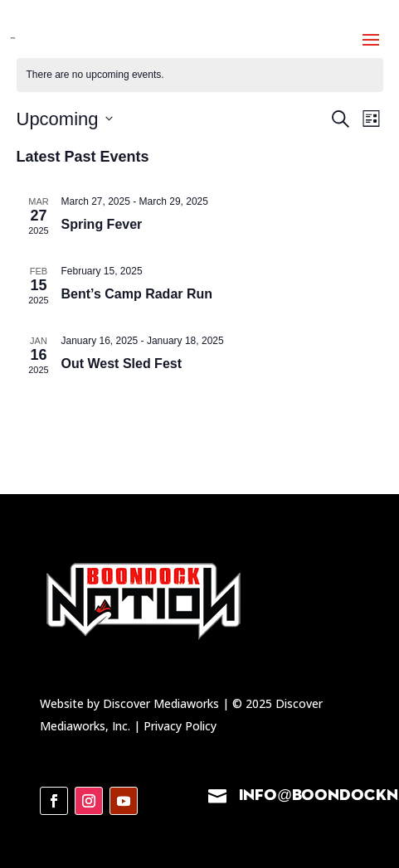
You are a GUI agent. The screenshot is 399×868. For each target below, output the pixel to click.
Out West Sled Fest (122, 364)
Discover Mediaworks (163, 703)
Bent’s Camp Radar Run (137, 294)
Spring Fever (102, 224)
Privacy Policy (180, 726)
